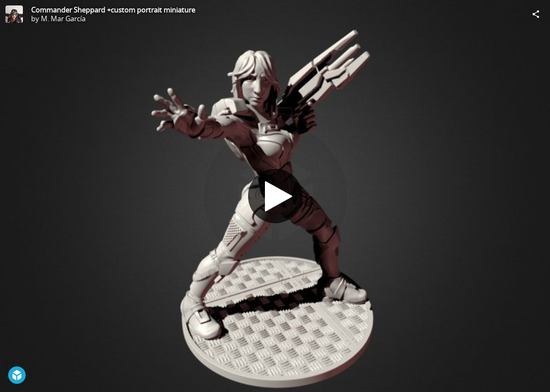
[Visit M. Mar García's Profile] (14, 14)
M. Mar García (63, 19)
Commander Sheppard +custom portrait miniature (113, 10)
